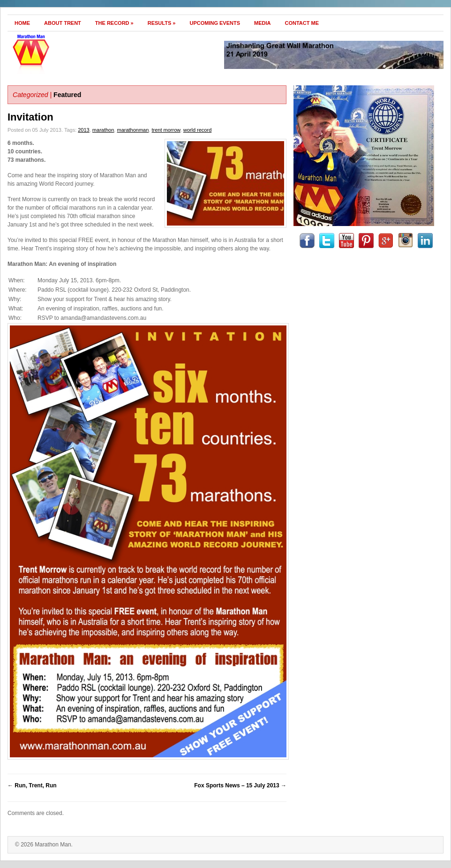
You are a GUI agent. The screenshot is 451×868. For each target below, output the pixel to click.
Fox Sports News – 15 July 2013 (240, 785)
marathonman (133, 130)
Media (262, 23)
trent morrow (166, 130)
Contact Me (302, 23)
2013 (83, 130)
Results (162, 23)
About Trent (63, 23)
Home (22, 23)
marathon (103, 130)
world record (198, 130)
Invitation (30, 117)
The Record (114, 23)
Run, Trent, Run (32, 785)
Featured (67, 95)
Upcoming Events (215, 23)
